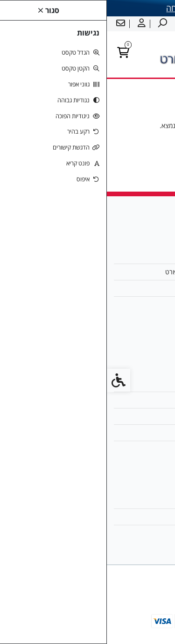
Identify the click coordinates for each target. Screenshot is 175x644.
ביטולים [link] (149, 449)
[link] (154, 623)
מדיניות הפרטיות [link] (137, 433)
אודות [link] (152, 255)
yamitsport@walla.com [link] (123, 288)
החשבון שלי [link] (143, 500)
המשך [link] (87, 154)
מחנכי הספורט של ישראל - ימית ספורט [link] (108, 272)
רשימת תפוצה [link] (140, 533)
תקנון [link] (152, 416)
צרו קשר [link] (148, 383)
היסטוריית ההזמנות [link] (134, 517)
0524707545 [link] (140, 304)
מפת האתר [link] (144, 400)
